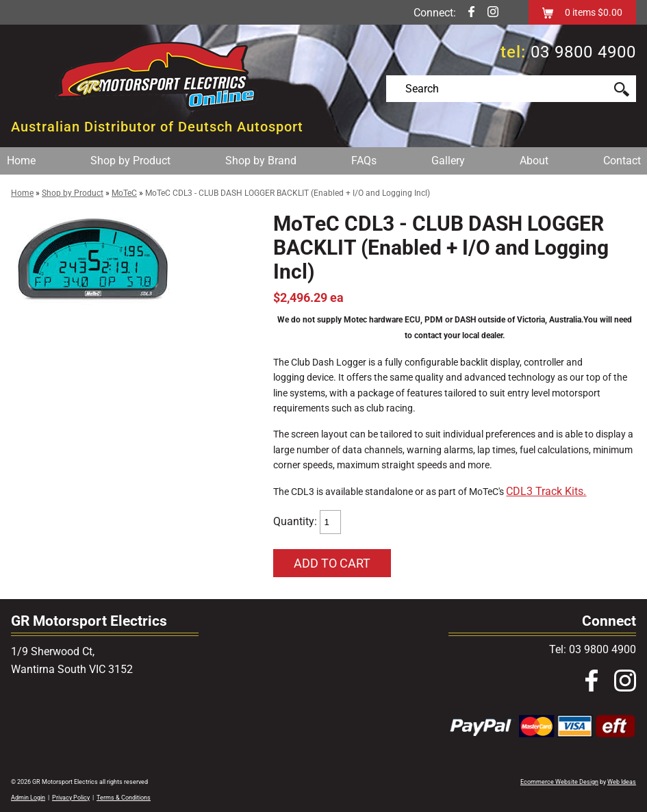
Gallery (448, 161)
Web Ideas (622, 782)
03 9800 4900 (583, 52)
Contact (622, 161)
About (534, 161)
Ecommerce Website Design (559, 782)
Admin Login (28, 798)
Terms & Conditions (124, 798)
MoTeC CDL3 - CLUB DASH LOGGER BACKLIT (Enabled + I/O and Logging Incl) (288, 193)
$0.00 (609, 12)
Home (21, 161)
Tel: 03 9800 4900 (593, 649)
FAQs (364, 161)
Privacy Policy (71, 798)
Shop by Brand (261, 161)
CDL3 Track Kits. (546, 491)
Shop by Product (130, 161)
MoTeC (124, 193)
